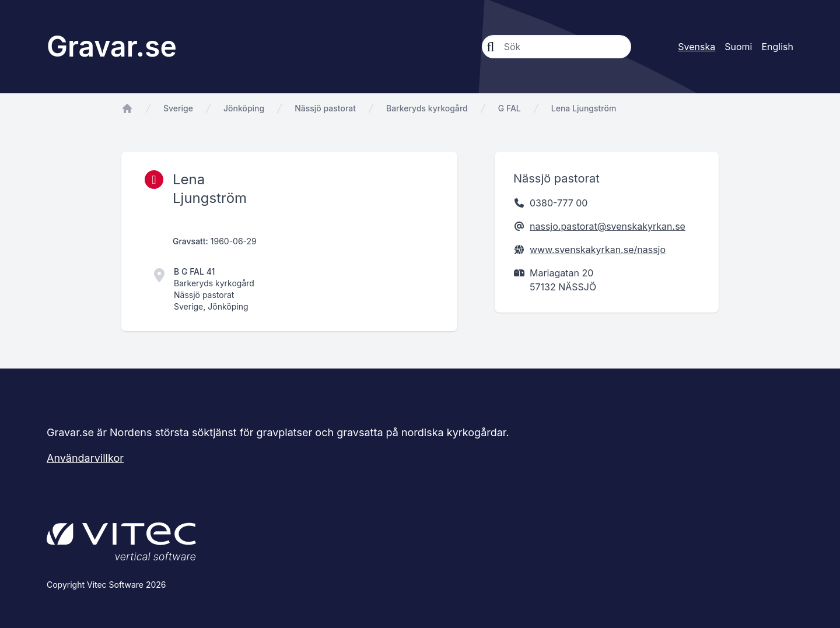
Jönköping (244, 108)
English (777, 47)
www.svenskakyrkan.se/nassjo (598, 250)
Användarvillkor (85, 458)
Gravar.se (112, 46)
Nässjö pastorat (325, 108)
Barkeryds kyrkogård (427, 108)
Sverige (178, 108)
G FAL (510, 108)
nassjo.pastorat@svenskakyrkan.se (608, 226)
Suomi (738, 47)
